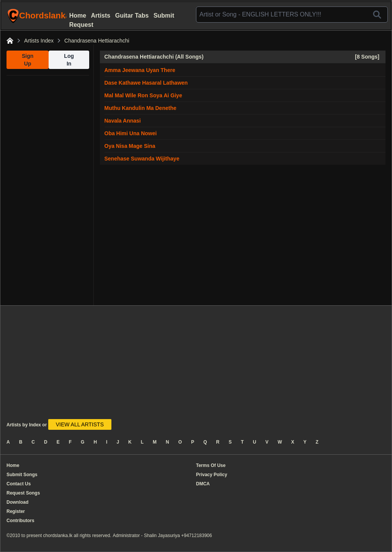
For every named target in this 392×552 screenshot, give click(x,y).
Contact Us (19, 484)
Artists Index (39, 41)
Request (81, 25)
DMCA (203, 484)
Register (16, 511)
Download (17, 502)
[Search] (377, 15)
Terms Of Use (211, 465)
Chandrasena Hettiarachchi (97, 41)
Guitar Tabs (132, 16)
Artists (101, 16)
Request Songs (23, 493)
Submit (164, 16)
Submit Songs (22, 475)
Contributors (20, 521)
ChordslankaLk (38, 16)
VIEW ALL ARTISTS (80, 424)
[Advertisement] (48, 190)
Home (78, 16)
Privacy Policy (212, 475)
